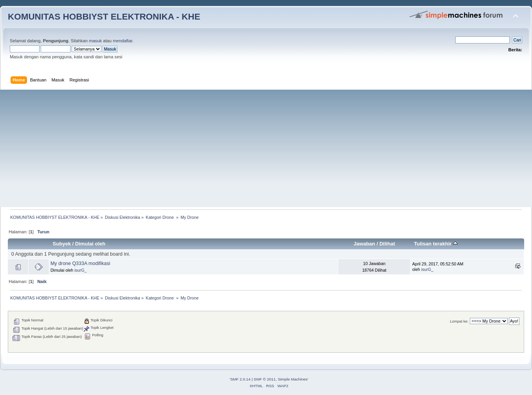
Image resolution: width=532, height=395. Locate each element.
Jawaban (364, 244)
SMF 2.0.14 (240, 379)
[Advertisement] (266, 148)
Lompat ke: (459, 321)
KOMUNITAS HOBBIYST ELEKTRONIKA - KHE (104, 17)
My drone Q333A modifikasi (80, 263)
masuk (95, 41)
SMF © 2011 (265, 379)
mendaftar (123, 41)
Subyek (62, 244)
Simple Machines (293, 379)
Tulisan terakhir (436, 244)
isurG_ (80, 270)
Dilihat (387, 244)
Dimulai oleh (90, 244)
